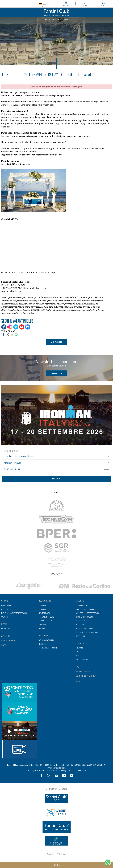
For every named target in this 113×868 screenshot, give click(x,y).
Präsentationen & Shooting (87, 633)
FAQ (77, 667)
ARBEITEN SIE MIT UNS (86, 676)
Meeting (80, 601)
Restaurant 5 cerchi (47, 617)
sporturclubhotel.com (12, 291)
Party (78, 656)
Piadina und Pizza (45, 621)
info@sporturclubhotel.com (33, 288)
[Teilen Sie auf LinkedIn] (12, 334)
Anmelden (56, 373)
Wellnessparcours (46, 641)
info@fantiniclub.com (56, 768)
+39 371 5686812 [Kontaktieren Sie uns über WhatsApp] (96, 765)
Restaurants (45, 601)
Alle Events (56, 479)
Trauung (79, 648)
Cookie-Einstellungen (59, 771)
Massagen (43, 644)
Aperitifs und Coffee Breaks (87, 613)
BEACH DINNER (8, 641)
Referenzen (81, 636)
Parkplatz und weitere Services (14, 613)
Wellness (43, 636)
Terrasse (42, 625)
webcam (66, 4)
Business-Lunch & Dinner (86, 609)
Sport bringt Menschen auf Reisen (19, 456)
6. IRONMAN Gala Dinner (14, 469)
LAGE (78, 681)
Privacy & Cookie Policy (38, 771)
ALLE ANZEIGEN (56, 342)
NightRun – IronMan (13, 463)
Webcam (4, 617)
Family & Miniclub (8, 606)
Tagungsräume (82, 606)
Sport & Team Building (85, 617)
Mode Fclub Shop (8, 609)
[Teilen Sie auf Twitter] (8, 334)
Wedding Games (82, 660)
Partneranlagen (8, 629)
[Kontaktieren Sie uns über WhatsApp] (108, 862)
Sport (4, 624)
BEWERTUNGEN (83, 672)
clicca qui (51, 272)
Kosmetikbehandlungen (48, 648)
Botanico (42, 609)
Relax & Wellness (83, 621)
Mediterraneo (44, 613)
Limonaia (42, 629)
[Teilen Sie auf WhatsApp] (16, 334)
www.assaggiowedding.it (78, 136)
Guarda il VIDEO (9, 219)
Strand (5, 601)
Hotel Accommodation (85, 629)
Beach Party (81, 625)
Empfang (79, 652)
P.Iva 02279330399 (77, 771)
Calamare (42, 606)
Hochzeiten (82, 644)
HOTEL (4, 645)
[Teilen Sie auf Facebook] (3, 334)
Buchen (56, 865)
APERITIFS (6, 636)
